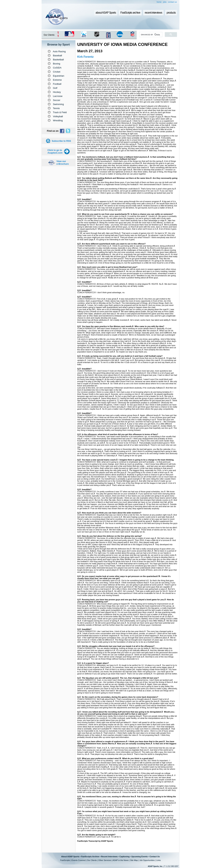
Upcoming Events (140, 857)
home (159, 2)
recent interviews (153, 13)
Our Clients (92, 860)
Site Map (134, 860)
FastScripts (65, 860)
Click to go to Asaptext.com (55, 151)
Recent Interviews (109, 857)
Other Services (105, 860)
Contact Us (155, 857)
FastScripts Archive (90, 857)
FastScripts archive (130, 13)
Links (158, 860)
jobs (165, 2)
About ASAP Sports (70, 857)
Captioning (124, 857)
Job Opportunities (147, 860)
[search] (150, 35)
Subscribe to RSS (61, 141)
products (171, 13)
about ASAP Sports (106, 13)
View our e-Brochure (62, 163)
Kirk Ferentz (85, 57)
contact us (172, 2)
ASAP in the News (121, 860)
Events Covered (78, 860)
